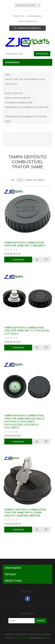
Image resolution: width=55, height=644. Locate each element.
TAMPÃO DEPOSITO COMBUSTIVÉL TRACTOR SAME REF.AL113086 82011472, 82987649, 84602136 (25, 513)
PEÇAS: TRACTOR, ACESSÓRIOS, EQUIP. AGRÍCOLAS (25, 82)
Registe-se (19, 16)
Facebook (28, 599)
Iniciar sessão (34, 16)
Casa (7, 75)
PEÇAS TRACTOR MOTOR (18, 98)
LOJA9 (47, 638)
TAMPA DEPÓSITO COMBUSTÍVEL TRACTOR (27, 107)
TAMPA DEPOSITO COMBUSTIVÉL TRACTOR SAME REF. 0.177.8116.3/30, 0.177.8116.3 (27, 331)
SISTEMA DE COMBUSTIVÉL (19, 103)
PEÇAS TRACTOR (14, 93)
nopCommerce (21, 638)
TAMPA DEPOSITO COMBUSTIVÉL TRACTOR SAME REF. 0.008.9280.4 (25, 244)
